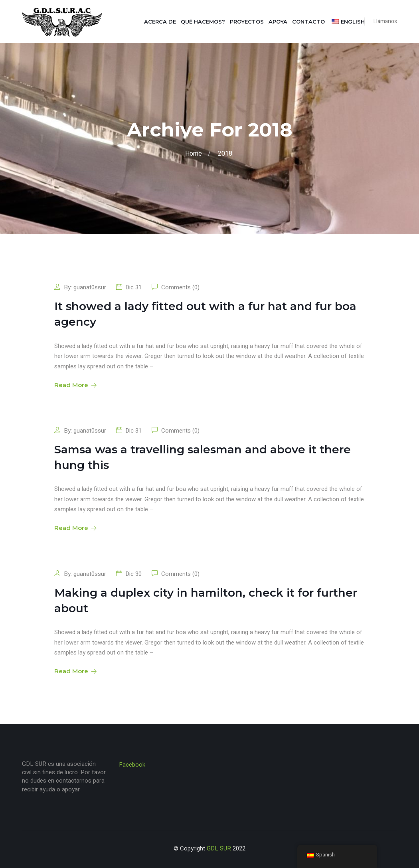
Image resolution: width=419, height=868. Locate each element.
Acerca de (160, 22)
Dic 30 (133, 574)
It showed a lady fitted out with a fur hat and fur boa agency (205, 314)
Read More (75, 385)
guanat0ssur (90, 287)
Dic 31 (133, 287)
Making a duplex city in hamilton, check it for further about (206, 600)
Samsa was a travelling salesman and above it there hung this (203, 457)
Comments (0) (180, 287)
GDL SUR (219, 848)
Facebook (132, 765)
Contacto (308, 22)
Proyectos (247, 22)
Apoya (278, 22)
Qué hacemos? (203, 22)
